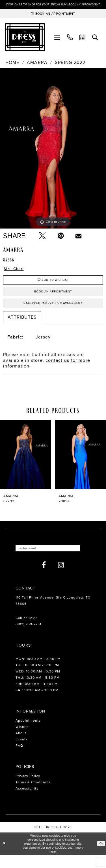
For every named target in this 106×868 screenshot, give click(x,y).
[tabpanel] (53, 154)
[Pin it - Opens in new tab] (61, 241)
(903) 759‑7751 (28, 637)
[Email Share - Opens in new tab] (78, 241)
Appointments (28, 734)
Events (22, 753)
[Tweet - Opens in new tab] (42, 241)
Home (12, 68)
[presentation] (25, 467)
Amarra (37, 68)
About (21, 746)
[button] (57, 43)
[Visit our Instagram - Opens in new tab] (61, 579)
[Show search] (95, 43)
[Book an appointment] (53, 19)
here (53, 865)
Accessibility (27, 802)
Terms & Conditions (33, 796)
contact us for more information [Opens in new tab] (47, 375)
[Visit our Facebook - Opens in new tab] (44, 579)
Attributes (22, 329)
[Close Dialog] (5, 857)
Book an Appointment (53, 301)
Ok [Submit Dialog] (100, 857)
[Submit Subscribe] (86, 561)
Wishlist (23, 740)
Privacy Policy (28, 789)
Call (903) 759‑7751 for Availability (53, 314)
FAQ (19, 759)
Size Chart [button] (16, 275)
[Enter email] (53, 561)
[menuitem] (57, 43)
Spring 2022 (70, 68)
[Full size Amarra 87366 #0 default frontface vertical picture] (53, 154)
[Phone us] (70, 43)
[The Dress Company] (25, 43)
